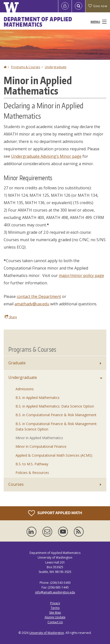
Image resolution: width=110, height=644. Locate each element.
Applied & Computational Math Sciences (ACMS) (54, 455)
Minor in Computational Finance (41, 446)
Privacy (55, 603)
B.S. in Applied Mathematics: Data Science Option (55, 406)
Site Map (55, 613)
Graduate (17, 363)
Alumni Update (55, 617)
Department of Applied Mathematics (38, 22)
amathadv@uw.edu (32, 304)
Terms (55, 608)
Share (11, 317)
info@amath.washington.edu (55, 592)
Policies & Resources (32, 473)
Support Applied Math (55, 513)
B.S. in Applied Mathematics (38, 398)
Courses (16, 484)
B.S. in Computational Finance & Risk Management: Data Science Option (56, 426)
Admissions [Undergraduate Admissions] (25, 389)
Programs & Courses (26, 67)
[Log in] (65, 6)
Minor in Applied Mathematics (39, 438)
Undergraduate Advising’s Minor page (46, 156)
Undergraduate (56, 67)
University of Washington (47, 633)
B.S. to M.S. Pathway (32, 464)
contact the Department (39, 296)
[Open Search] (79, 6)
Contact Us (55, 622)
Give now (98, 6)
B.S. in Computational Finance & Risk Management (56, 415)
